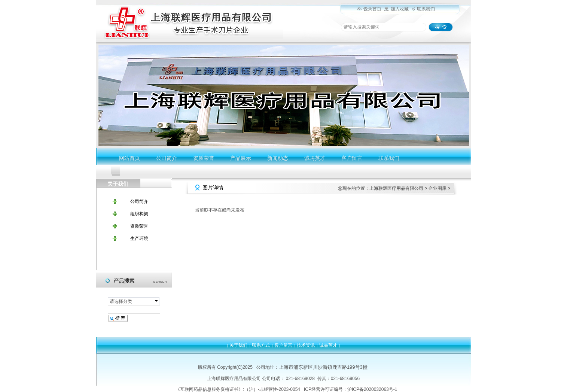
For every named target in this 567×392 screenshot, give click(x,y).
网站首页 (129, 158)
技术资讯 (306, 345)
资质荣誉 (204, 158)
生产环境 (139, 238)
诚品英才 (328, 345)
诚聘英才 (315, 158)
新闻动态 (278, 158)
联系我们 (426, 9)
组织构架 (139, 214)
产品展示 (241, 158)
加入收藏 (400, 9)
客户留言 (352, 158)
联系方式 (261, 345)
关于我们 (238, 345)
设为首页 (372, 9)
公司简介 (167, 158)
